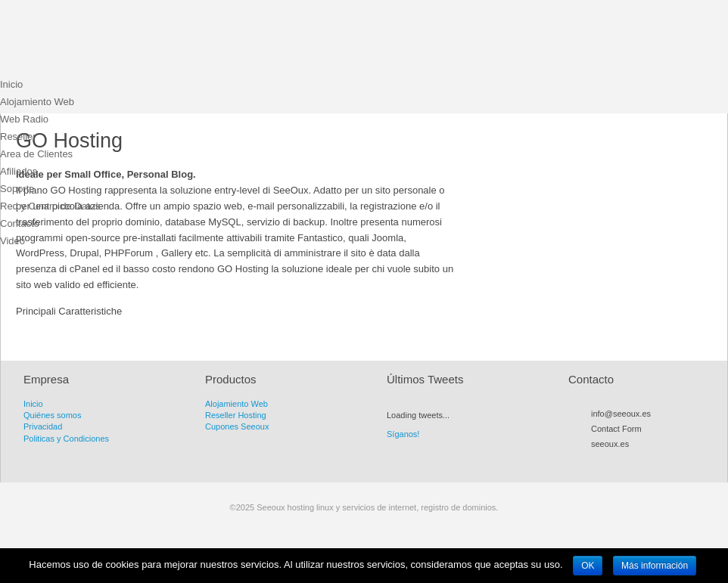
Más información (655, 566)
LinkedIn (666, 461)
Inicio (11, 84)
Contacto (20, 223)
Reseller (18, 136)
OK (588, 566)
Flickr (652, 461)
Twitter (611, 461)
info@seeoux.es (621, 414)
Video (12, 241)
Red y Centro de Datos (50, 206)
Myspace (639, 461)
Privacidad (43, 426)
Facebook (625, 461)
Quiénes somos (52, 415)
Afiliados (19, 171)
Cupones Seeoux (237, 426)
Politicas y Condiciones (66, 439)
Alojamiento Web (37, 102)
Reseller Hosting (236, 415)
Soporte (17, 189)
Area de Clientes (36, 154)
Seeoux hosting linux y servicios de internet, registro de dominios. (114, 42)
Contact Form (616, 429)
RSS (598, 461)
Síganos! (403, 434)
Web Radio (24, 119)
